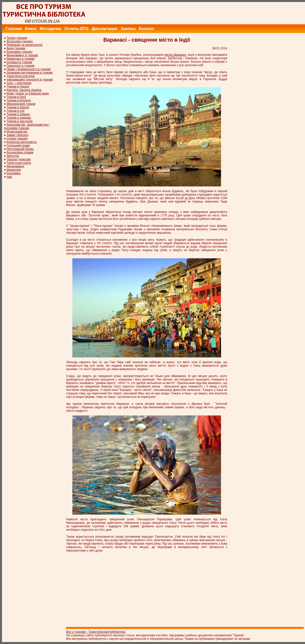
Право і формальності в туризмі (29, 69)
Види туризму (16, 48)
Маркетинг (14, 170)
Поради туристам (19, 159)
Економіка (14, 173)
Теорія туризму (17, 38)
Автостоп (13, 156)
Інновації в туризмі (19, 62)
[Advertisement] (215, 13)
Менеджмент (16, 166)
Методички (50, 29)
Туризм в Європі (18, 107)
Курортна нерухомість (22, 142)
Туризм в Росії (16, 97)
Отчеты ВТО (76, 29)
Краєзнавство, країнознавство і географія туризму (27, 126)
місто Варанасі (175, 55)
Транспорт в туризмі (21, 66)
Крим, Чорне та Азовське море (28, 93)
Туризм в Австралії (20, 121)
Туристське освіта (19, 163)
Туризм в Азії (16, 111)
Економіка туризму (20, 52)
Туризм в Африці (18, 114)
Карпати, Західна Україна (24, 90)
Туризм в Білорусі (19, 100)
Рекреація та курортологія (25, 45)
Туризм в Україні (18, 87)
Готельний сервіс (18, 146)
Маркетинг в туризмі (21, 59)
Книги (31, 29)
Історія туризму (17, 139)
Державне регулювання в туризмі (30, 73)
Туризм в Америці (19, 118)
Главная (14, 29)
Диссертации (105, 29)
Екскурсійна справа (20, 152)
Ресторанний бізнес (20, 149)
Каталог (146, 29)
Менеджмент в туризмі (22, 55)
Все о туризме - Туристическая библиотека (96, 632)
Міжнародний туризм (21, 104)
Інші (9, 177)
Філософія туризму (20, 41)
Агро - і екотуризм (19, 83)
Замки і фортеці (18, 135)
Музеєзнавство (17, 132)
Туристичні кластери (21, 76)
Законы (128, 29)
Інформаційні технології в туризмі (30, 80)
